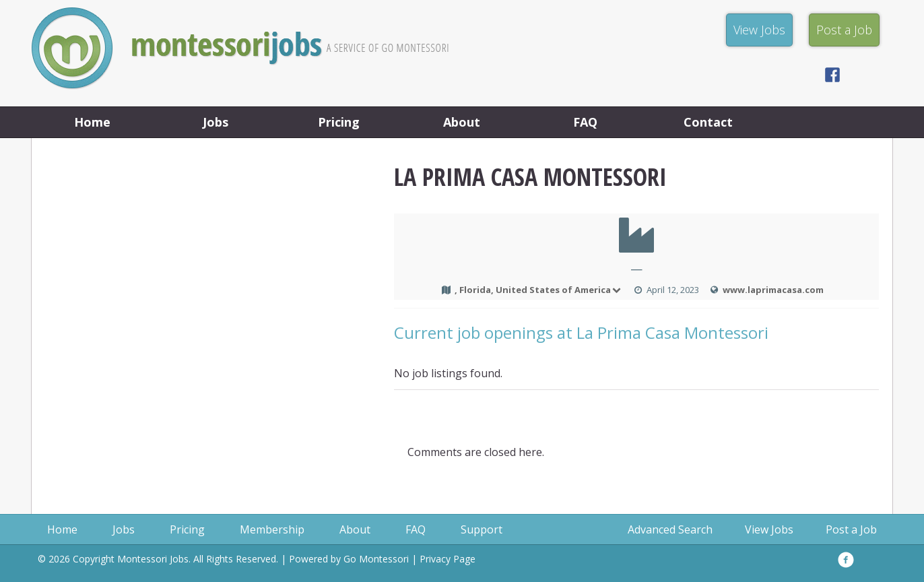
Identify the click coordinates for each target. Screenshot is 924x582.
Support (482, 529)
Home (92, 122)
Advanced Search (670, 529)
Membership (272, 529)
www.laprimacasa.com (773, 290)
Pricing (339, 122)
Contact (708, 122)
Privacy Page (448, 559)
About (462, 122)
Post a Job (851, 529)
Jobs (216, 122)
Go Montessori (376, 559)
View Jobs (769, 529)
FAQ (585, 122)
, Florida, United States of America (539, 290)
